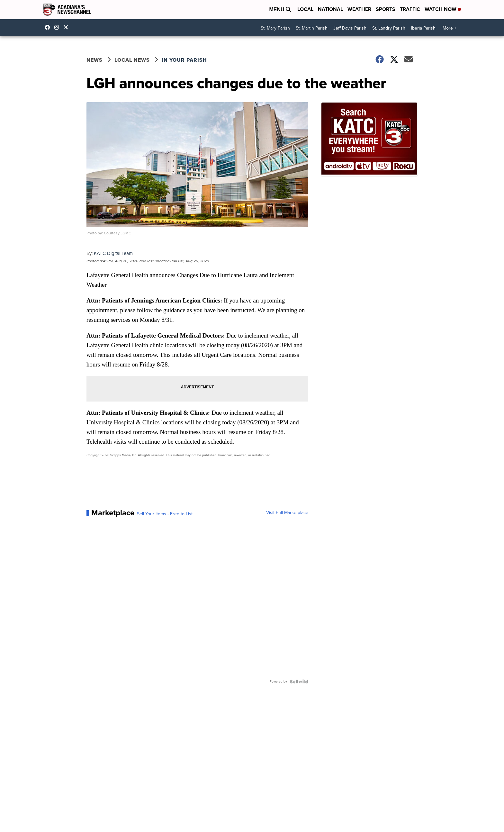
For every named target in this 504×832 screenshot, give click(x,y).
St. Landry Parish (389, 28)
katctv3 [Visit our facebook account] (49, 27)
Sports (386, 9)
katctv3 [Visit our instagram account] (58, 27)
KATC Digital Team (113, 253)
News (94, 60)
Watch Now (443, 9)
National (330, 9)
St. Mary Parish (275, 28)
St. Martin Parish (312, 28)
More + (450, 28)
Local (305, 9)
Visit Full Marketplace (287, 513)
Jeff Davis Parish (350, 28)
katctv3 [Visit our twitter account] (67, 27)
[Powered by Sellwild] (299, 682)
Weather (359, 9)
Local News (132, 60)
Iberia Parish (423, 28)
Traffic (410, 9)
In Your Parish (184, 60)
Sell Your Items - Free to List (165, 514)
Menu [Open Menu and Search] (280, 9)
